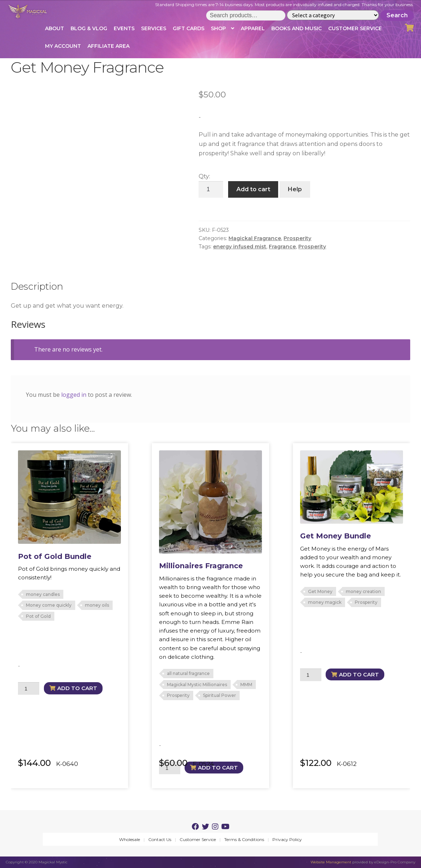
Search (397, 15)
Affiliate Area (108, 46)
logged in (74, 395)
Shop (218, 28)
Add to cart (253, 189)
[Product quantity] (211, 189)
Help (295, 189)
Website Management (331, 862)
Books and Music (296, 28)
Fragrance (282, 247)
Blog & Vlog (89, 28)
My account (63, 46)
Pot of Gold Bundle (55, 556)
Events (124, 28)
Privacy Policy (287, 839)
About (55, 28)
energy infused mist (240, 247)
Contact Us (160, 839)
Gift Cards (189, 28)
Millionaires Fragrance (201, 566)
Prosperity (297, 238)
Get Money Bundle (336, 536)
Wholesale (130, 839)
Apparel (253, 28)
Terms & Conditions (244, 839)
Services (154, 28)
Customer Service (355, 28)
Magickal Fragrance (255, 238)
